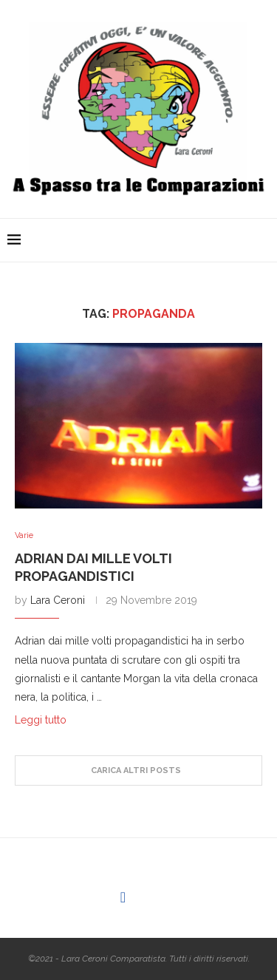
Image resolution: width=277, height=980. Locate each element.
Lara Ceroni (58, 600)
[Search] (262, 240)
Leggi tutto (41, 720)
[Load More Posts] (138, 770)
